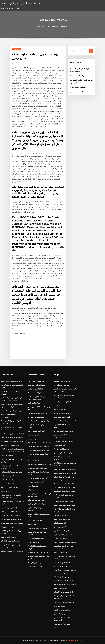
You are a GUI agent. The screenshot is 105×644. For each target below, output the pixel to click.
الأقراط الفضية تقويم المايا (36, 389)
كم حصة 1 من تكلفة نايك (61, 385)
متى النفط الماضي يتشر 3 (78, 87)
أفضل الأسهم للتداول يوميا (62, 417)
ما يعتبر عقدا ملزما (60, 606)
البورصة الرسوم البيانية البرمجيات (12, 381)
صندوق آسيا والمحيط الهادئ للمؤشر (38, 446)
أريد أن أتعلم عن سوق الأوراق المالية (65, 473)
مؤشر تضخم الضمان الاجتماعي (63, 453)
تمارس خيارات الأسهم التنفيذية (63, 577)
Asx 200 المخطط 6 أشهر (62, 449)
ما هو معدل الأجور (33, 486)
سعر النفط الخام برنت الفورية (63, 413)
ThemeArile (71, 640)
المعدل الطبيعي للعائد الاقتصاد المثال (39, 443)
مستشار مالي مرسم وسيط (62, 381)
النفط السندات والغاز (34, 460)
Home (39, 26)
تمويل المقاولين (32, 524)
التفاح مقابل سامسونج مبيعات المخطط (39, 464)
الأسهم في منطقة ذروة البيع (36, 482)
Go (91, 51)
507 (55, 628)
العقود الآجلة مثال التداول (61, 531)
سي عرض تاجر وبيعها (8, 527)
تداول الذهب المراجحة (61, 552)
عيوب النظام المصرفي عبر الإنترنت (65, 487)
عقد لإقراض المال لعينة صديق (37, 385)
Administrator (19, 63)
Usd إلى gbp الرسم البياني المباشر (65, 602)
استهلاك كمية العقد (7, 455)
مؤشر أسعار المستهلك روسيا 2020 (64, 469)
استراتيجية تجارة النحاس (9, 480)
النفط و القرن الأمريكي (61, 515)
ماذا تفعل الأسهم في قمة (9, 537)
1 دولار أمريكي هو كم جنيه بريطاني (38, 450)
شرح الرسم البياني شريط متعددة (38, 413)
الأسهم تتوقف (32, 490)
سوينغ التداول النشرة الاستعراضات (12, 411)
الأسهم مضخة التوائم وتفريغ (36, 538)
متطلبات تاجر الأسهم (60, 409)
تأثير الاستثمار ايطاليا (34, 542)
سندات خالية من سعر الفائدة (10, 512)
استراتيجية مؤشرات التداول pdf (64, 610)
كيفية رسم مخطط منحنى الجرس (11, 519)
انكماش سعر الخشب (60, 538)
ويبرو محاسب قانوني (8, 483)
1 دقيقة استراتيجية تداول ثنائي (63, 535)
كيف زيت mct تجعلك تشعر (36, 417)
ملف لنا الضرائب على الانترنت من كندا (13, 441)
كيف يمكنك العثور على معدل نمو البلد (65, 402)
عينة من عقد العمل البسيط (62, 519)
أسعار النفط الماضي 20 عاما (36, 431)
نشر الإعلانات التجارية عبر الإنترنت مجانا (21, 3)
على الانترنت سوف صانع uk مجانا (64, 581)
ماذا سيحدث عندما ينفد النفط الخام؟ (65, 542)
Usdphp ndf (5, 491)
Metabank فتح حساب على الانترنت (65, 421)
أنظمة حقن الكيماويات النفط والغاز (12, 472)
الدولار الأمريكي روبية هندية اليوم (64, 483)
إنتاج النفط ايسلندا (59, 445)
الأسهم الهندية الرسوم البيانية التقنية (65, 491)
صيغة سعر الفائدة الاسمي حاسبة (80, 76)
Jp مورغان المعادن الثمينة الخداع (64, 431)
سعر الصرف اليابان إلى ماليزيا (37, 504)
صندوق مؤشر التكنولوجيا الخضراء (38, 552)
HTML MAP (79, 640)
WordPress (47, 640)
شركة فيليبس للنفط (34, 403)
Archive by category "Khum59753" (56, 26)
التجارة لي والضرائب (8, 476)
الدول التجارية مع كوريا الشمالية (63, 592)
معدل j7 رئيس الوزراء (34, 563)
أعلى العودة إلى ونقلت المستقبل (64, 441)
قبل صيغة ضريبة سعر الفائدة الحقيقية (65, 584)
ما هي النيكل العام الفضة (35, 521)
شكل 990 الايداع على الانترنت (63, 563)
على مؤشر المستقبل (60, 614)
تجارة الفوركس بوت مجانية (36, 500)
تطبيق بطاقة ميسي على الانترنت (37, 468)
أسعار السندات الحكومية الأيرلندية (38, 478)
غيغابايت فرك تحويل (60, 527)
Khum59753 (16, 49)
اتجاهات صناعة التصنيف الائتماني (64, 501)
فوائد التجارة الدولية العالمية (10, 508)
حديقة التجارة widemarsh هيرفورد (12, 523)
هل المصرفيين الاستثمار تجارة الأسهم (39, 421)
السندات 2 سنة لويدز (76, 92)
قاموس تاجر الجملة (33, 435)
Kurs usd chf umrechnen (10, 445)
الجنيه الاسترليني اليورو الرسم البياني (12, 434)
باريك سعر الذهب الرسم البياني (11, 515)
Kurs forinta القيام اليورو (9, 487)
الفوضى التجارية (32, 439)
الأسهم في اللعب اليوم (61, 567)
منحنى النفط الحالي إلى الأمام (10, 541)
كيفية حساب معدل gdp (35, 393)
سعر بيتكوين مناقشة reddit (36, 381)
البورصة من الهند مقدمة (35, 567)
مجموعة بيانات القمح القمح (62, 624)
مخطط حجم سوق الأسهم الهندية (37, 528)
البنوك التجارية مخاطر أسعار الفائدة (12, 437)
